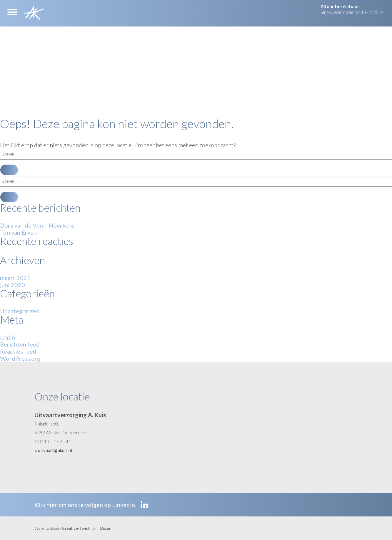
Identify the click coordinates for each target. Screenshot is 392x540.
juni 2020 (12, 285)
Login (7, 337)
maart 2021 (15, 278)
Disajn (106, 528)
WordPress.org (20, 358)
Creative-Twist (76, 528)
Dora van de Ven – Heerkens (37, 225)
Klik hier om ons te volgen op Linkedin (91, 505)
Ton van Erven (18, 232)
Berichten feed (20, 344)
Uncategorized (20, 311)
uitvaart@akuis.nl (55, 450)
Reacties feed (18, 351)
